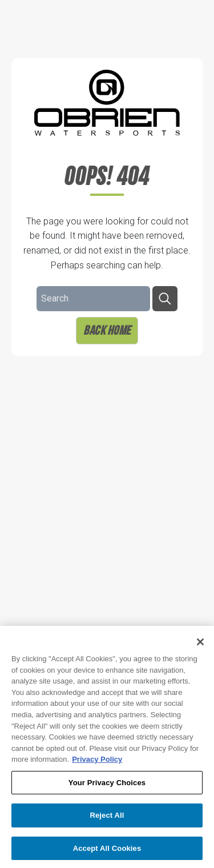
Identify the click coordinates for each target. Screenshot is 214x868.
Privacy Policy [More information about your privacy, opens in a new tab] (97, 764)
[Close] (200, 646)
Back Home (107, 330)
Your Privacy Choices (107, 787)
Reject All (107, 820)
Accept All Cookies (107, 853)
